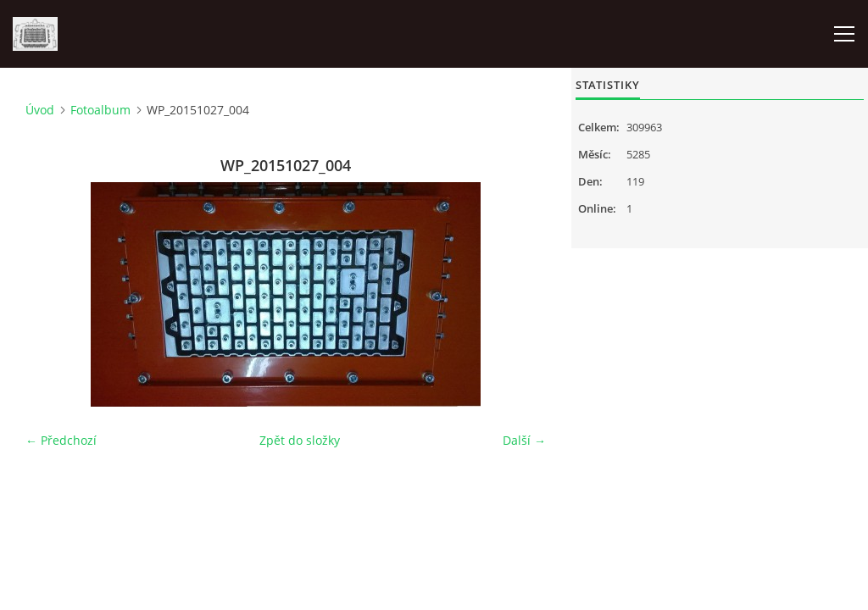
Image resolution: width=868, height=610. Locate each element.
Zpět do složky (300, 440)
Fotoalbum (100, 110)
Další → (524, 440)
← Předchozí (61, 440)
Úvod (40, 110)
